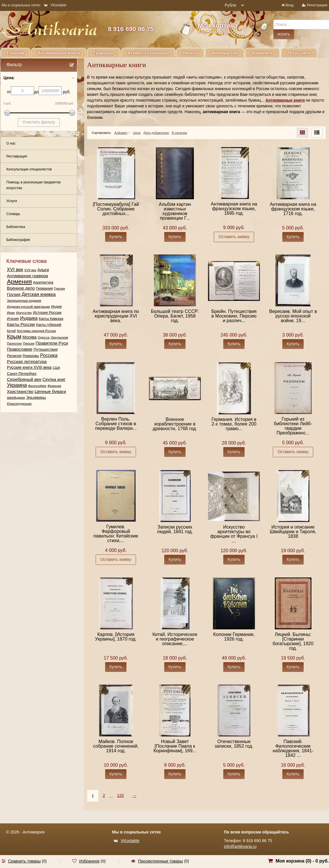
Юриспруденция (19, 404)
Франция (54, 386)
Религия (14, 356)
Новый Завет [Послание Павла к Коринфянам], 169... (175, 746)
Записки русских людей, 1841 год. (175, 529)
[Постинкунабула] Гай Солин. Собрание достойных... (116, 209)
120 (120, 795)
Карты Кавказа (51, 319)
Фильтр (14, 65)
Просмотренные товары (160, 861)
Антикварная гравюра (28, 276)
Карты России (21, 324)
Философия (37, 386)
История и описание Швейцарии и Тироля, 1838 (293, 532)
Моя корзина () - (302, 861)
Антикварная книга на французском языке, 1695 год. (234, 209)
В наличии (179, 133)
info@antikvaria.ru (240, 846)
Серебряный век (24, 379)
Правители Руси (52, 343)
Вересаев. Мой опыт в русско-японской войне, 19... (293, 316)
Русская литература (27, 362)
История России (47, 313)
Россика (49, 355)
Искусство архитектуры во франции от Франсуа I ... (234, 534)
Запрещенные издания (24, 301)
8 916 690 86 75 (131, 29)
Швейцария (16, 397)
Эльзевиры (36, 397)
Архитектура (43, 282)
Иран (11, 313)
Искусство (24, 313)
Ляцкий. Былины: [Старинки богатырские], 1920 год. (293, 641)
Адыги (43, 270)
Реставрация (17, 156)
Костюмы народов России (37, 331)
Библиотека (16, 227)
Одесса (44, 337)
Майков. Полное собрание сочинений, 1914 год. (116, 746)
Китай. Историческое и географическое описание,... (175, 639)
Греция (59, 288)
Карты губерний (49, 325)
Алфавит (121, 133)
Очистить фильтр (39, 122)
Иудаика (29, 318)
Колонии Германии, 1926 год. (234, 637)
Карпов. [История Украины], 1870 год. (116, 637)
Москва (30, 337)
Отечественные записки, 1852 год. (234, 744)
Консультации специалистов (29, 169)
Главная (15, 53)
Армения (19, 282)
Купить (116, 237)
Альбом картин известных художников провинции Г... (175, 211)
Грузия (14, 294)
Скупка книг (54, 379)
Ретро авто (299, 53)
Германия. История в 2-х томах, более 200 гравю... (234, 424)
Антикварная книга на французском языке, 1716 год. (293, 209)
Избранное (89, 861)
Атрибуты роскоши (148, 53)
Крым (14, 337)
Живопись (263, 53)
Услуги (12, 201)
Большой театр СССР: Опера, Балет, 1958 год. (175, 316)
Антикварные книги (59, 53)
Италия (13, 319)
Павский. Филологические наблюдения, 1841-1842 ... (293, 748)
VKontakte (55, 5)
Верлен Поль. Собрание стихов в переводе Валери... (116, 424)
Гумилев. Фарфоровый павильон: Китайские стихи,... (116, 534)
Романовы (31, 356)
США (56, 368)
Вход (289, 5)
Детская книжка (39, 294)
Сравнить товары (24, 861)
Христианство (20, 392)
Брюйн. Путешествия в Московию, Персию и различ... (234, 316)
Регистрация (317, 5)
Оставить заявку (234, 237)
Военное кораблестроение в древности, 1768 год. (175, 424)
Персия (29, 343)
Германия (44, 288)
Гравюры (104, 53)
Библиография (18, 240)
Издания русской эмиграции (28, 307)
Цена (137, 133)
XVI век (15, 270)
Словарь (13, 214)
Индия (56, 307)
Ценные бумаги (50, 391)
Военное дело (21, 288)
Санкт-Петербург (22, 374)
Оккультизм (59, 337)
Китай (11, 331)
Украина (17, 385)
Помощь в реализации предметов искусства (33, 185)
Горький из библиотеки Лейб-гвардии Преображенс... (293, 426)
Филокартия (225, 53)
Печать (190, 53)
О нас (11, 143)
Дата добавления (156, 133)
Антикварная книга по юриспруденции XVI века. (116, 316)
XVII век (30, 270)
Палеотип (14, 343)
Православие (20, 349)
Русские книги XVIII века (29, 367)
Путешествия (46, 349)
